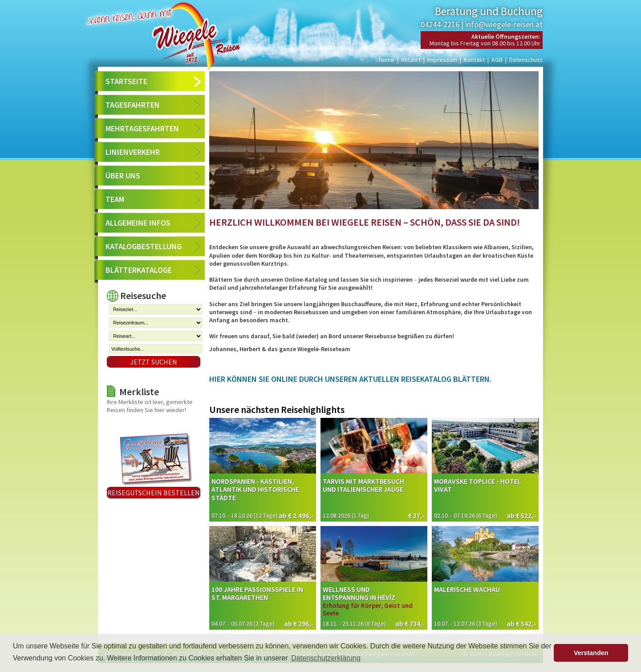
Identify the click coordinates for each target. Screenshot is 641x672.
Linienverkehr (133, 152)
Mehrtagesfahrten (142, 128)
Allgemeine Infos (138, 223)
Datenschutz (526, 60)
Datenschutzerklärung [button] (326, 658)
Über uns (123, 176)
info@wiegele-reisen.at (504, 24)
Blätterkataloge (139, 270)
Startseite (126, 81)
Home (387, 60)
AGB (497, 60)
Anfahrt (411, 60)
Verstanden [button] (591, 653)
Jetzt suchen (154, 362)
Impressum (442, 60)
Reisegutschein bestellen (154, 493)
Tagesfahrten (133, 105)
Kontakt (474, 60)
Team (115, 199)
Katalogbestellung (144, 246)
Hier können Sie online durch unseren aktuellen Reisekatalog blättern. (350, 379)
